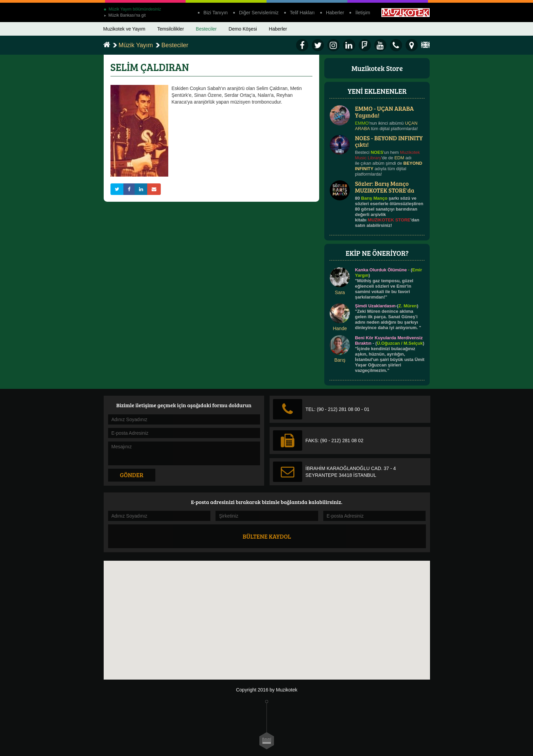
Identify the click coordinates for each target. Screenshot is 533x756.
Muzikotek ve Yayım (124, 29)
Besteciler (206, 29)
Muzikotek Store (377, 68)
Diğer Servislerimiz (259, 13)
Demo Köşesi (243, 29)
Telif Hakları (302, 13)
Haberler (335, 13)
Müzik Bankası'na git (125, 15)
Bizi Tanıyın (216, 13)
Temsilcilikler (170, 29)
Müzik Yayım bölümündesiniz (133, 9)
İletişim (363, 13)
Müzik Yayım (136, 45)
